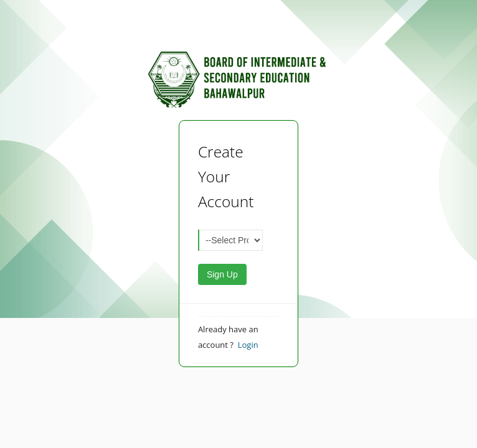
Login (248, 345)
